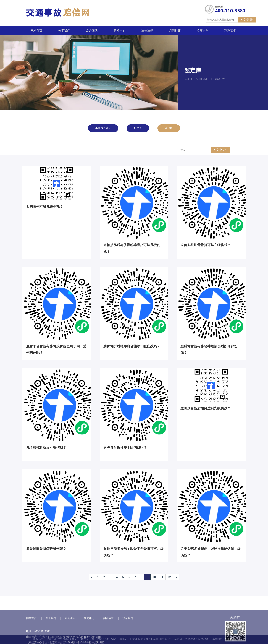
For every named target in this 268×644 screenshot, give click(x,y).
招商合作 (203, 31)
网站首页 (36, 31)
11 (162, 577)
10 (154, 577)
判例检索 (175, 31)
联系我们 (230, 31)
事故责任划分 (103, 128)
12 (169, 577)
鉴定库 (169, 128)
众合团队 (92, 31)
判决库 (138, 128)
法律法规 (147, 31)
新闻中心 (120, 31)
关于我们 (64, 31)
